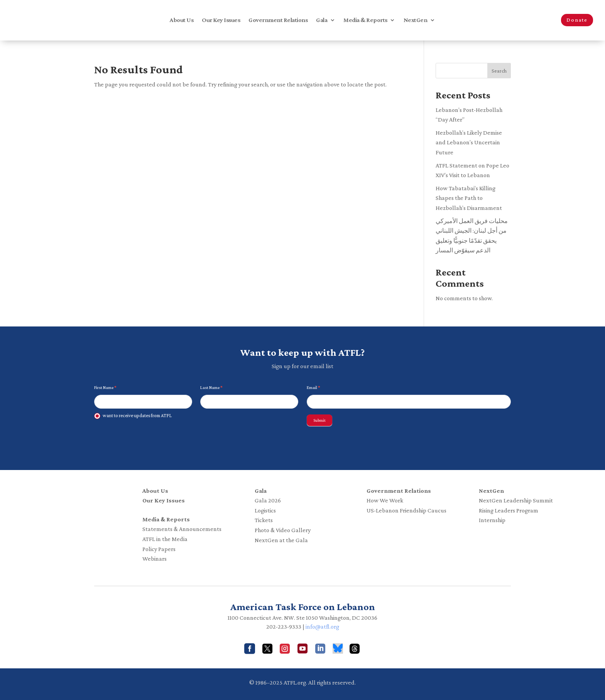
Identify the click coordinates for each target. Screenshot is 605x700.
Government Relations (278, 20)
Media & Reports (365, 20)
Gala (322, 20)
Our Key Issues (221, 20)
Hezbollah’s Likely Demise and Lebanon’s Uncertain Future (469, 142)
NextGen (416, 20)
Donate (577, 20)
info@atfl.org (322, 626)
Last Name (211, 387)
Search (499, 71)
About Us (182, 20)
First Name (105, 387)
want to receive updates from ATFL (133, 416)
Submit (319, 420)
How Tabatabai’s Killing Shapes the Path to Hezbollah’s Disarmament (469, 198)
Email (313, 387)
